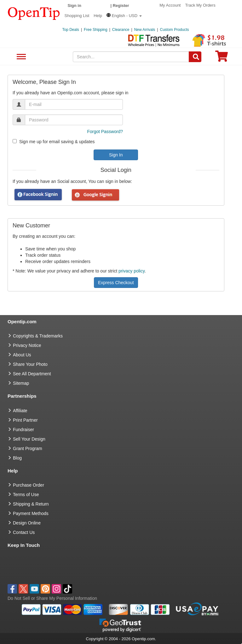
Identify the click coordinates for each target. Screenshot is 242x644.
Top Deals (71, 30)
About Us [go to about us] (22, 355)
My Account (170, 5)
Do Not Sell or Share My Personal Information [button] (52, 598)
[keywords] (131, 57)
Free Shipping (96, 30)
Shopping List (77, 16)
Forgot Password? (105, 132)
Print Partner (25, 420)
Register (121, 6)
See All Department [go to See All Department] (32, 374)
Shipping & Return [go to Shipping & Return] (31, 504)
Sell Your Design (29, 439)
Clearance (121, 30)
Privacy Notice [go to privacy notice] (27, 345)
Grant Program (28, 448)
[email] (74, 104)
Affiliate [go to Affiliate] (20, 411)
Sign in (75, 6)
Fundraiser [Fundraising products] (23, 430)
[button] (124, 16)
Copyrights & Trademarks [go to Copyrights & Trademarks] (38, 336)
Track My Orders (200, 5)
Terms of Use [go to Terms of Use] (26, 495)
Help (98, 16)
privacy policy (132, 271)
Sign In (116, 155)
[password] (74, 120)
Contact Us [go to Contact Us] (24, 532)
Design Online (27, 523)
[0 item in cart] (222, 58)
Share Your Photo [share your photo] (30, 364)
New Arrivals (145, 30)
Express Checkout (116, 283)
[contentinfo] (34, 13)
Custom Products (174, 30)
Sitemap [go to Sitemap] (21, 383)
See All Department (20, 57)
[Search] (195, 57)
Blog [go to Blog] (17, 458)
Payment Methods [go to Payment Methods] (31, 513)
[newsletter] (15, 141)
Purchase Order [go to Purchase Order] (29, 485)
